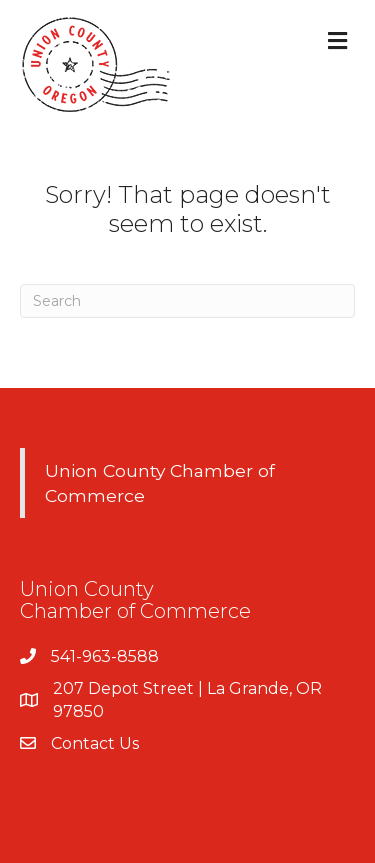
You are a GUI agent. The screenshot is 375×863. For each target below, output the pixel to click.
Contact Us (95, 743)
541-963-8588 (105, 656)
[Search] (187, 301)
